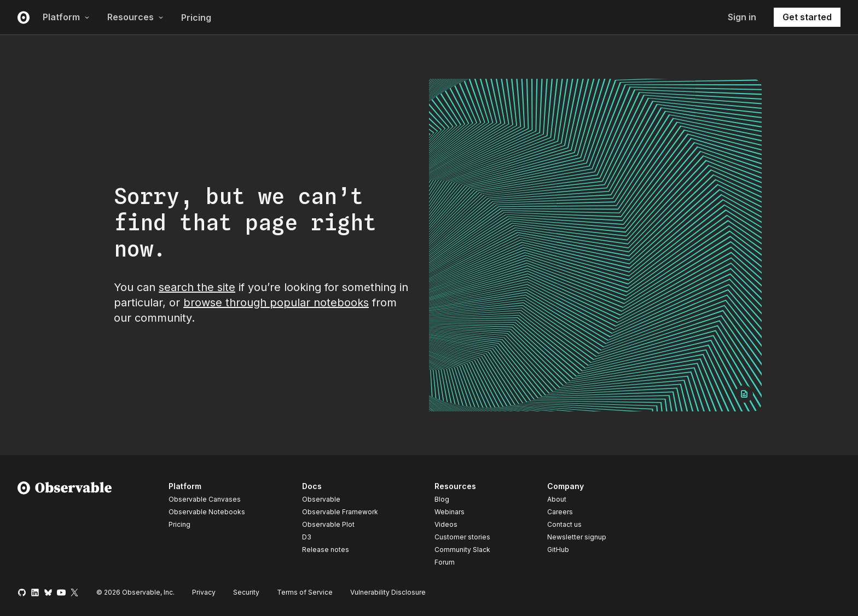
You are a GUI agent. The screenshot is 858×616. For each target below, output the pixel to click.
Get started (807, 17)
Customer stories (462, 537)
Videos (446, 524)
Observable (321, 499)
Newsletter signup (577, 537)
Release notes (326, 550)
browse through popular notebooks (276, 303)
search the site (197, 287)
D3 (307, 537)
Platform (66, 17)
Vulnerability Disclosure (388, 592)
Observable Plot (328, 524)
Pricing (196, 18)
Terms (305, 592)
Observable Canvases (205, 499)
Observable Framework (340, 512)
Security (246, 592)
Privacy (204, 592)
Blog (442, 499)
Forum (445, 562)
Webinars (450, 512)
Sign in (742, 17)
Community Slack (462, 550)
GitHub (558, 550)
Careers (560, 512)
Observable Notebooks (207, 512)
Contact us (564, 525)
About (557, 499)
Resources (135, 17)
